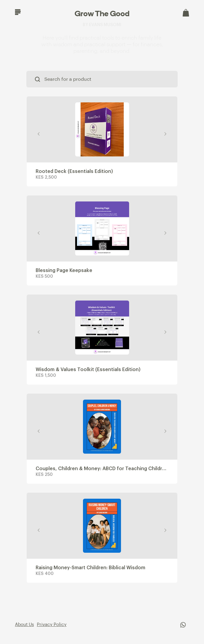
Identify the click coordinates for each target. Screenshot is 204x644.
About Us (24, 625)
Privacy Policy (52, 625)
